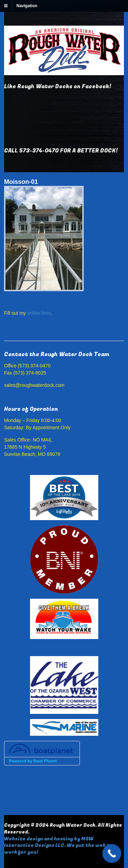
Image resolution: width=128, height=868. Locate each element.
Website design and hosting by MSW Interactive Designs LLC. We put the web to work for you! (58, 845)
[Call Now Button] (112, 853)
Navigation (27, 6)
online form (39, 313)
